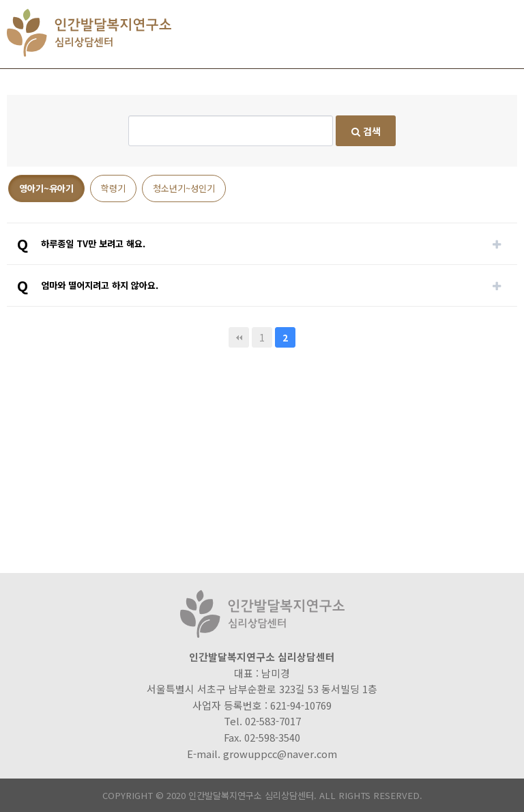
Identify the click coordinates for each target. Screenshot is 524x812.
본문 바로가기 (0, 0)
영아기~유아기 (46, 188)
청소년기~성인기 (184, 188)
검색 (366, 131)
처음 (239, 337)
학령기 (113, 188)
